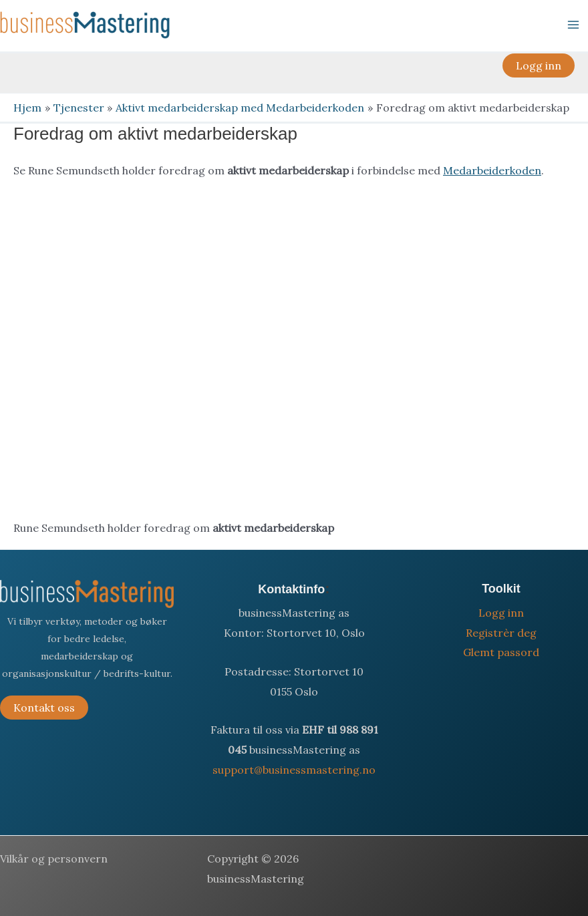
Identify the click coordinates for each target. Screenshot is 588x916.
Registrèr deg (501, 633)
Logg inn (501, 613)
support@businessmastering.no (294, 770)
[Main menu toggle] (573, 25)
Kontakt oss (44, 708)
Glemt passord (501, 652)
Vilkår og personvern (54, 859)
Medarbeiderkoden (492, 170)
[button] (539, 65)
